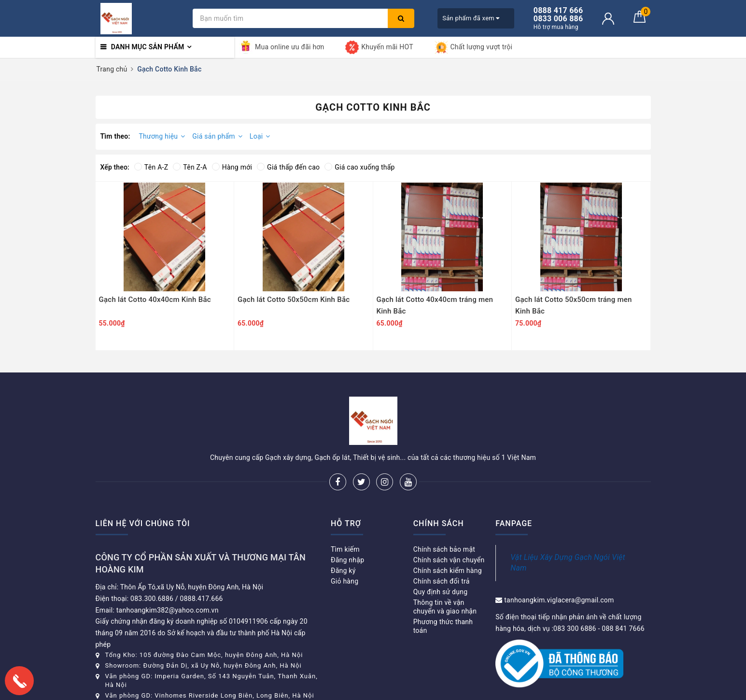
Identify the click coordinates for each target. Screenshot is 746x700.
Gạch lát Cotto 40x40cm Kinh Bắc (155, 300)
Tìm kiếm (345, 549)
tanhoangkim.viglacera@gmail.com (559, 600)
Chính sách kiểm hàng (448, 571)
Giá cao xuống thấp (359, 167)
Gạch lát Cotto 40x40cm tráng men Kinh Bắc (435, 305)
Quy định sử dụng (441, 592)
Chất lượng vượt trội (474, 47)
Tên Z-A (190, 167)
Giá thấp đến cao (288, 167)
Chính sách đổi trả (442, 581)
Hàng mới (232, 167)
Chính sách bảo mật (444, 549)
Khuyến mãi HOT (379, 47)
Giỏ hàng (345, 581)
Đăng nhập (347, 560)
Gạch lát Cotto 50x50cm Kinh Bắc (294, 300)
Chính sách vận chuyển (449, 560)
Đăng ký (343, 571)
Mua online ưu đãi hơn (282, 47)
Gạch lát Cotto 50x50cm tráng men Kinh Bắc (574, 305)
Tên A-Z (151, 167)
